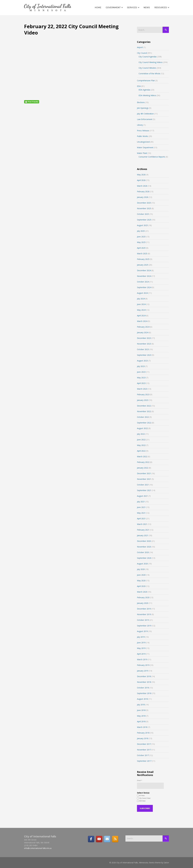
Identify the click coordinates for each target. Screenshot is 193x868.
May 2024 (141, 310)
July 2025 (141, 231)
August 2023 (142, 361)
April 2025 (141, 248)
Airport (140, 47)
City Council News (144, 798)
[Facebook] (91, 839)
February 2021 (143, 530)
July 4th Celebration (145, 114)
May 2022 (141, 445)
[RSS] (115, 839)
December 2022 (144, 406)
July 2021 (141, 502)
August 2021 (142, 496)
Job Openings (143, 108)
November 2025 (144, 208)
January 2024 (143, 332)
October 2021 (143, 485)
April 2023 (141, 383)
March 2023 (142, 389)
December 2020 (144, 541)
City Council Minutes (147, 68)
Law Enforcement (145, 119)
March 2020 (142, 592)
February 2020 (143, 597)
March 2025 (142, 254)
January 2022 (143, 468)
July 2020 (141, 569)
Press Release (143, 131)
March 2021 (142, 524)
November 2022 (144, 411)
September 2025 (144, 220)
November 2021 (144, 479)
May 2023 (141, 378)
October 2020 (143, 552)
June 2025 (141, 237)
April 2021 (141, 519)
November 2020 (144, 547)
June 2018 (141, 710)
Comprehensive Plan (146, 80)
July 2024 (141, 299)
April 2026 (141, 180)
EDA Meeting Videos (147, 95)
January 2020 (143, 603)
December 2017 (144, 744)
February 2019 (143, 665)
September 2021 (144, 490)
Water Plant (142, 153)
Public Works (143, 136)
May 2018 (141, 716)
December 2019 (144, 609)
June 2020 (141, 575)
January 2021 (143, 535)
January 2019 (143, 671)
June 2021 (141, 507)
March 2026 (142, 186)
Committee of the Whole (149, 73)
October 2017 (143, 755)
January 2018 (143, 738)
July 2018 (141, 705)
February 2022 (143, 462)
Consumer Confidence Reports (152, 157)
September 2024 (144, 287)
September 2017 (144, 761)
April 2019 (141, 654)
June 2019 (141, 643)
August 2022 (142, 428)
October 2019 (143, 620)
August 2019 (142, 631)
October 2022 (143, 417)
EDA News (141, 801)
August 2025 (142, 225)
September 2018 (144, 693)
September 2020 (144, 558)
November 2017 (144, 750)
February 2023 (143, 394)
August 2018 (142, 699)
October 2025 (143, 214)
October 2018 (143, 688)
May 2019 (141, 648)
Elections (141, 102)
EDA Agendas (144, 90)
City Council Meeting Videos (151, 62)
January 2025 (143, 265)
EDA (139, 86)
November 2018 (144, 682)
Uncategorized (143, 142)
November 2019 (144, 614)
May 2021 (141, 513)
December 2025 (144, 203)
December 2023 (144, 338)
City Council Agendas (148, 57)
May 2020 (141, 581)
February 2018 (143, 733)
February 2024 (143, 327)
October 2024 (143, 282)
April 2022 (141, 451)
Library (140, 125)
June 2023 (141, 372)
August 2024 (142, 293)
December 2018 (144, 676)
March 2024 (142, 321)
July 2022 (141, 434)
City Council (142, 53)
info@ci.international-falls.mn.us (38, 848)
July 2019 (141, 637)
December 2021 (144, 473)
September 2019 (144, 626)
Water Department (145, 147)
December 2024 (144, 270)
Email (139, 780)
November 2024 (144, 276)
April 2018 (141, 721)
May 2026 (141, 175)
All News (141, 796)
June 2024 (141, 304)
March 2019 (142, 659)
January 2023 (143, 400)
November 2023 (144, 344)
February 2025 (143, 259)
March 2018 (142, 727)
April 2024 (141, 316)
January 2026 (143, 197)
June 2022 (141, 440)
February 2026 (143, 191)
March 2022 (142, 456)
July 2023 (141, 366)
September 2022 (144, 423)
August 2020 (142, 564)
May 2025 (141, 242)
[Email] (107, 839)
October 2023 (143, 349)
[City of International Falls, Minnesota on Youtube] (99, 839)
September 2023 (144, 355)
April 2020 (141, 586)
